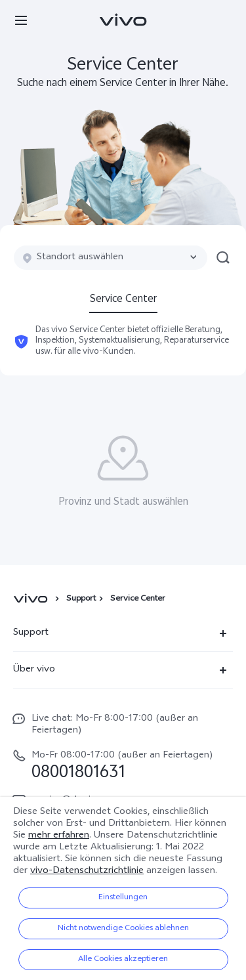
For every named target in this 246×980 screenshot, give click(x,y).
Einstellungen (123, 898)
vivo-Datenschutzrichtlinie (87, 871)
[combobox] (111, 258)
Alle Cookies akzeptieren (123, 960)
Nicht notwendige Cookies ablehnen (123, 929)
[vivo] (32, 599)
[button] (21, 20)
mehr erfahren (59, 836)
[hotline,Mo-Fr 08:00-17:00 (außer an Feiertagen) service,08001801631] (123, 765)
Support (81, 599)
